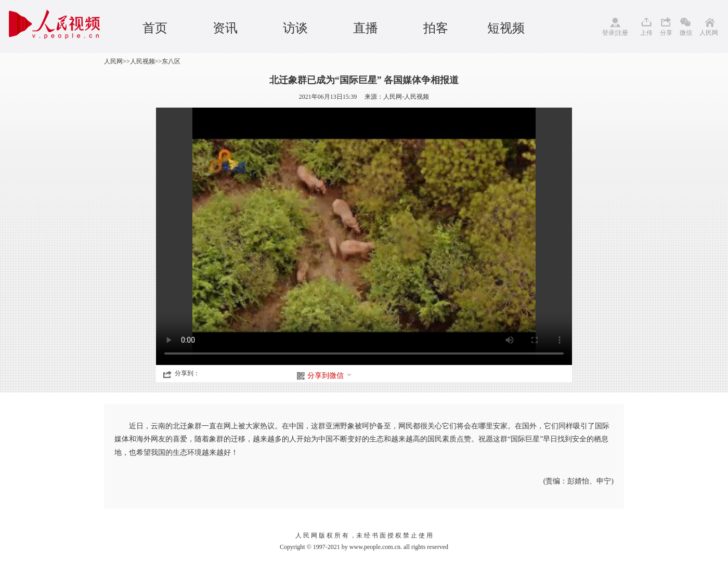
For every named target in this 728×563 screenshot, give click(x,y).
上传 (646, 33)
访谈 (295, 28)
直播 (366, 28)
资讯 (225, 28)
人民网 (709, 33)
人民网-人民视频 (406, 97)
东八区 (171, 61)
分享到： (187, 373)
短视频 (506, 28)
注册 (622, 33)
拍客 (436, 28)
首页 (155, 28)
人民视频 (142, 61)
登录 (608, 33)
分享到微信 (330, 376)
